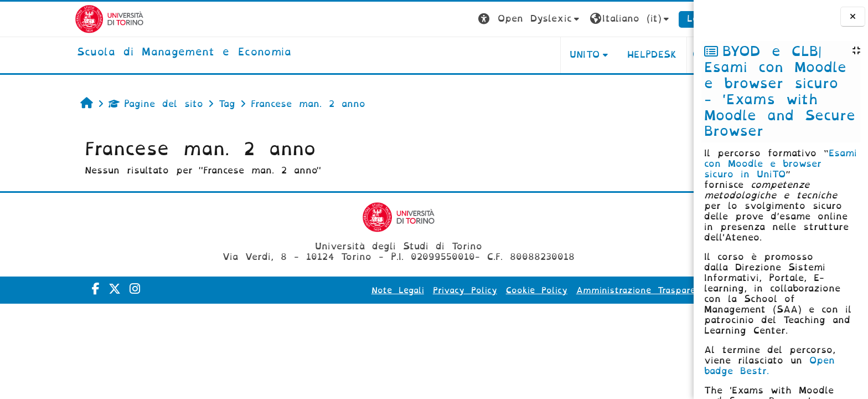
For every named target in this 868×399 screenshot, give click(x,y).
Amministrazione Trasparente (591, 290)
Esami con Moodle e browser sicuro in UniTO (781, 164)
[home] (133, 53)
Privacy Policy (414, 290)
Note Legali (346, 290)
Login (649, 19)
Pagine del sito (104, 104)
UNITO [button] (533, 55)
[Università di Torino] (58, 19)
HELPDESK (601, 55)
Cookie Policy (485, 290)
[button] (479, 19)
